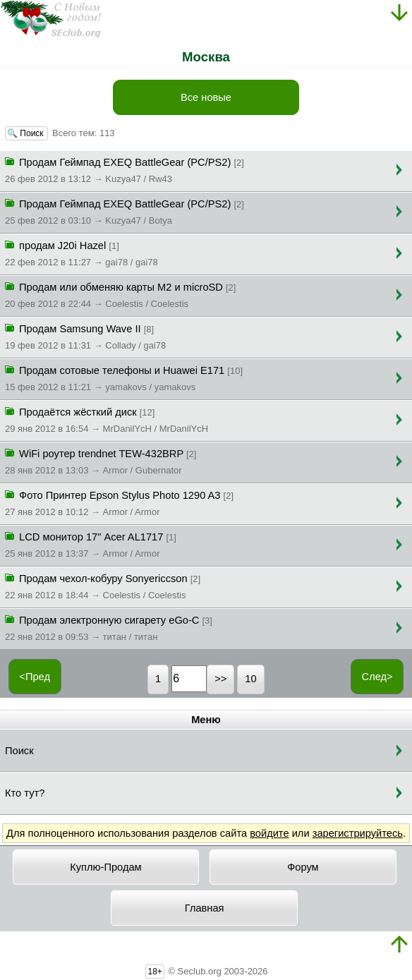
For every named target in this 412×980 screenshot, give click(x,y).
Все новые (206, 97)
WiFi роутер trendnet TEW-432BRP (101, 461)
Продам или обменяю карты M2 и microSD (120, 294)
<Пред (35, 677)
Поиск (19, 751)
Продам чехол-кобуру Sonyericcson (103, 586)
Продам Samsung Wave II (85, 336)
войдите (269, 833)
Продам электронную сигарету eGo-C (109, 627)
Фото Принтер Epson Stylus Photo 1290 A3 (119, 502)
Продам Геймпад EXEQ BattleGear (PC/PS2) (125, 169)
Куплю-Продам (106, 867)
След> (377, 677)
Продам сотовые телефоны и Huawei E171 (124, 377)
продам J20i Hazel (81, 253)
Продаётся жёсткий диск (107, 419)
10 (250, 679)
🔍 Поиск (26, 133)
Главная (205, 908)
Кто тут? (25, 793)
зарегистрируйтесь (358, 833)
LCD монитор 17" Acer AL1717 (91, 544)
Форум (303, 867)
